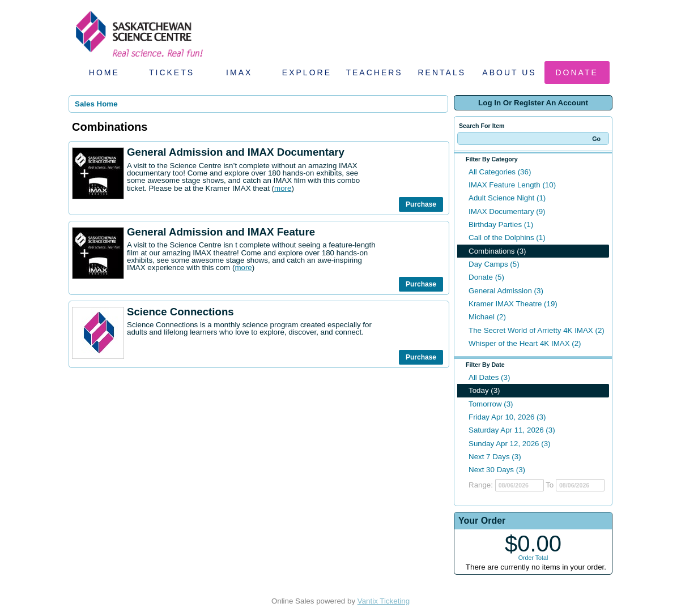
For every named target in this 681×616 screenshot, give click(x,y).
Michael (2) (487, 317)
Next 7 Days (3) (495, 457)
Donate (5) (486, 277)
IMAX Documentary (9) (507, 211)
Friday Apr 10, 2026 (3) (507, 417)
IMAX (239, 72)
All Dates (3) (489, 377)
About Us (509, 72)
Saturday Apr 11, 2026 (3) (512, 430)
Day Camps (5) (494, 264)
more (283, 188)
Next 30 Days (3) (497, 470)
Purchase (421, 204)
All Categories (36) (500, 172)
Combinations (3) (497, 251)
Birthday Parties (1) (501, 224)
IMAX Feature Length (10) (512, 185)
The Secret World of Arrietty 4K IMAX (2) (537, 330)
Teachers (374, 72)
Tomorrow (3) (491, 404)
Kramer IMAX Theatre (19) (513, 304)
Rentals (442, 72)
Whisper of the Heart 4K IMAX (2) (525, 343)
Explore (307, 72)
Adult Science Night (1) (507, 198)
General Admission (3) (506, 291)
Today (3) (484, 390)
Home (104, 72)
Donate (577, 72)
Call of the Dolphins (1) (507, 238)
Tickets (172, 72)
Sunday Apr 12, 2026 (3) (510, 444)
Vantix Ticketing (384, 601)
